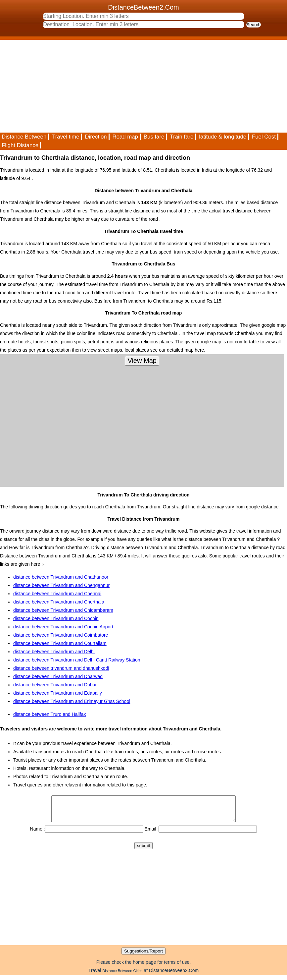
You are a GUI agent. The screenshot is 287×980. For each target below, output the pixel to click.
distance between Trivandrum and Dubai (55, 685)
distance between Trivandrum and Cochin (56, 618)
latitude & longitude (223, 137)
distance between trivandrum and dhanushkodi (61, 668)
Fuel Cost (264, 137)
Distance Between (24, 137)
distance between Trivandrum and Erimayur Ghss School (72, 701)
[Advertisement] (143, 86)
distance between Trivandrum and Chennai (57, 594)
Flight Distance (20, 145)
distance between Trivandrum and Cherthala (59, 602)
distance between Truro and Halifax (49, 714)
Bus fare (154, 137)
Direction (96, 137)
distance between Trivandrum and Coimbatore (61, 635)
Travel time (66, 137)
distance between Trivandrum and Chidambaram (63, 610)
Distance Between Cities (122, 976)
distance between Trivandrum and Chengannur (61, 585)
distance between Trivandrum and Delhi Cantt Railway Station (77, 660)
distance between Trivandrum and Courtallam (60, 643)
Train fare (182, 137)
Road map (125, 137)
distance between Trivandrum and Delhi (54, 652)
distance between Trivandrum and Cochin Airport (63, 627)
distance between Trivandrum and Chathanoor (61, 577)
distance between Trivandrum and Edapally (58, 693)
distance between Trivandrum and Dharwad (58, 676)
